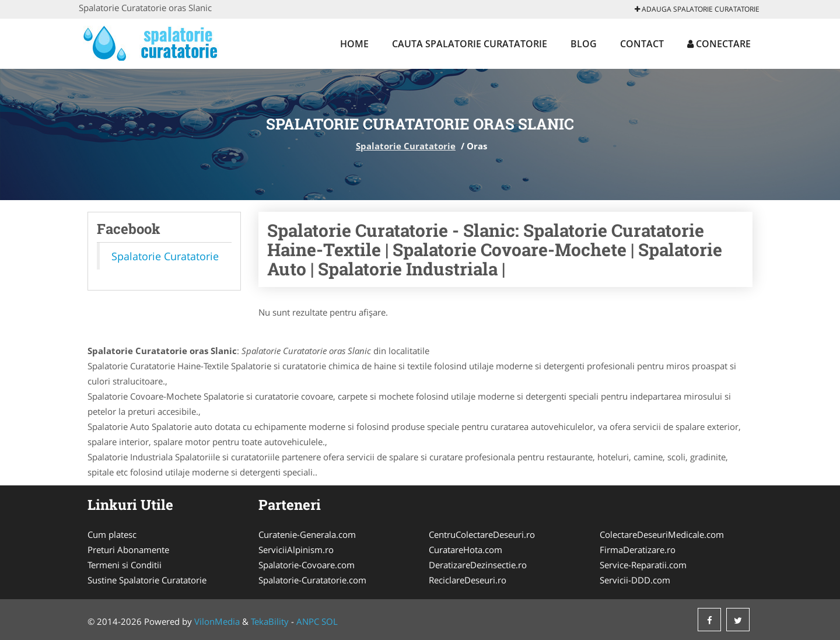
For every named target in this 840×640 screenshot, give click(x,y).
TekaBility (270, 621)
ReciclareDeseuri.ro (468, 580)
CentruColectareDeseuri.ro (482, 534)
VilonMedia (217, 621)
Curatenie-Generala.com (307, 534)
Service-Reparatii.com (643, 565)
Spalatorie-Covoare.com (307, 565)
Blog (584, 44)
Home (354, 44)
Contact (642, 44)
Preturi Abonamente (128, 550)
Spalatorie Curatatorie (406, 146)
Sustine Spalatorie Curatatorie (147, 580)
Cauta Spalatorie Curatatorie (470, 44)
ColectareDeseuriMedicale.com (662, 534)
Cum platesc (112, 534)
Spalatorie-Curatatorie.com (312, 580)
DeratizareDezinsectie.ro (478, 565)
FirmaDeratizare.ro (638, 550)
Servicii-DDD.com (635, 580)
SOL (330, 621)
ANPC (308, 621)
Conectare (719, 44)
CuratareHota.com (466, 550)
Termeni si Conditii (125, 565)
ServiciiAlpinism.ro (296, 550)
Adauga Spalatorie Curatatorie (697, 9)
